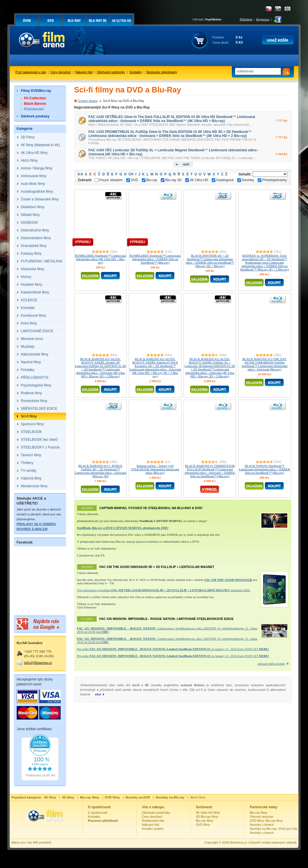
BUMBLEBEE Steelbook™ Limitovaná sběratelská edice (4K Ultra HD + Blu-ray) (100, 259)
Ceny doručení (61, 72)
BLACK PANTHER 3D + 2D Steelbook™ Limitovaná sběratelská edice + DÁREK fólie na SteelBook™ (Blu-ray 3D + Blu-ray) (210, 261)
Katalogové (223, 180)
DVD (132, 180)
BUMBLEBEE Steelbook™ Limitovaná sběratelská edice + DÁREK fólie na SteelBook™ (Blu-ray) (155, 259)
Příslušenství (34, 109)
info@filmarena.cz (38, 663)
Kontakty (136, 72)
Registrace (263, 19)
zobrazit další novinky (271, 664)
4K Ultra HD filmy (208, 813)
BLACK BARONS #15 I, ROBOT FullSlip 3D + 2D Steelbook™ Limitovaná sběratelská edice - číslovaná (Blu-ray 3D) (101, 471)
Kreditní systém (153, 829)
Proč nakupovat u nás (31, 72)
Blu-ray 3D (171, 180)
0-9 (80, 174)
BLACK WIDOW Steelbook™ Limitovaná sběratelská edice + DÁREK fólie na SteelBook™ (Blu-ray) (265, 469)
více (98, 694)
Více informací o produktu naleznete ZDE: (164, 590)
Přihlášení (246, 19)
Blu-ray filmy (205, 821)
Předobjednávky (272, 180)
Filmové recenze (262, 817)
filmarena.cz (239, 842)
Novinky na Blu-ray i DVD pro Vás (274, 829)
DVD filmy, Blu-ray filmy (266, 821)
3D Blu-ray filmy (207, 817)
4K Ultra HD (197, 180)
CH (131, 174)
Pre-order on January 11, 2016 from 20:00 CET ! (173, 649)
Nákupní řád (84, 72)
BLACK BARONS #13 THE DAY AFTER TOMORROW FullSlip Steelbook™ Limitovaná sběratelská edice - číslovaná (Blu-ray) (265, 364)
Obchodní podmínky (111, 72)
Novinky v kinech (262, 825)
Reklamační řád (153, 821)
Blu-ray (150, 180)
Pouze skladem (109, 180)
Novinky (246, 180)
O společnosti (98, 813)
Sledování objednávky (162, 72)
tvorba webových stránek (279, 842)
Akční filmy (198, 797)
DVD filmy (203, 825)
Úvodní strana (88, 101)
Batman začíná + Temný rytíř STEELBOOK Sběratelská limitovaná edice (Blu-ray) (155, 469)
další (186, 164)
